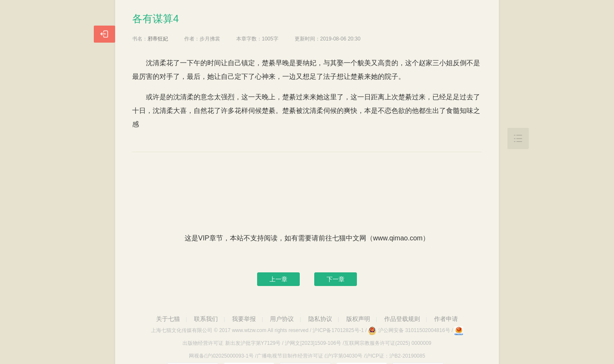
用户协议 (282, 319)
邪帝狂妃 (158, 39)
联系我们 (206, 319)
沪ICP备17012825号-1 (338, 330)
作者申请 (446, 319)
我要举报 (244, 319)
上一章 (278, 279)
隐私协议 (320, 319)
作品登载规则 (402, 319)
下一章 (336, 279)
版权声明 (358, 319)
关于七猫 (168, 319)
